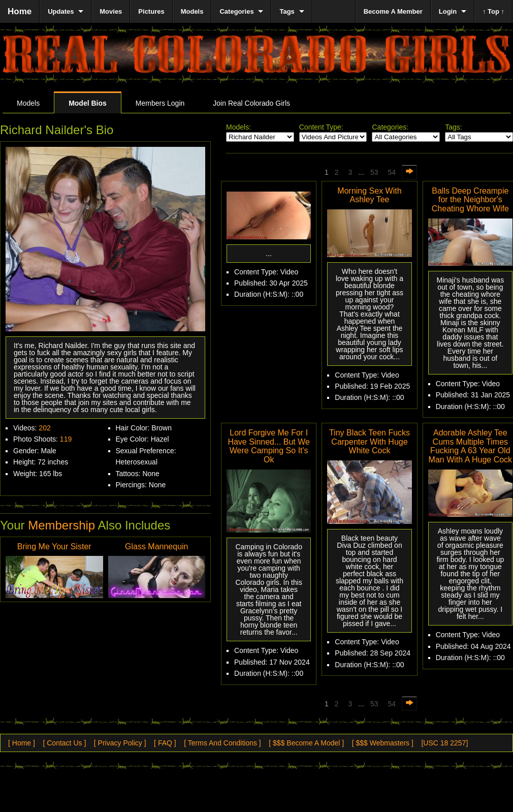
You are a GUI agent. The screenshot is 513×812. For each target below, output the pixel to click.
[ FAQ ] (165, 743)
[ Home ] (22, 743)
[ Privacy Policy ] (120, 743)
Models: (238, 127)
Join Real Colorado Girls (251, 103)
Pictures (151, 11)
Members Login (160, 103)
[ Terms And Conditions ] (222, 743)
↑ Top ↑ (493, 11)
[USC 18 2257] (444, 743)
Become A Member (393, 11)
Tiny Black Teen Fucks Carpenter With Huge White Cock (370, 442)
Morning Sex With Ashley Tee (369, 195)
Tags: (453, 127)
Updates (61, 11)
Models (28, 103)
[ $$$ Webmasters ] (383, 743)
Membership (61, 525)
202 (44, 428)
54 (392, 172)
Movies (111, 11)
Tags (287, 11)
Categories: (390, 127)
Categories (236, 11)
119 (66, 439)
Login (448, 11)
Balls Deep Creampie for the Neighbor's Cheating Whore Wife (470, 200)
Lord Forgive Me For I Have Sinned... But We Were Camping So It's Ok (269, 446)
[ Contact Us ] (64, 743)
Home (20, 11)
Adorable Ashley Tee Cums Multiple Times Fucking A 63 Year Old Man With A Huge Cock (471, 446)
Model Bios (88, 103)
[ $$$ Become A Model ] (306, 743)
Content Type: (321, 127)
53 (374, 172)
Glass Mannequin (157, 546)
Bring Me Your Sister (54, 546)
